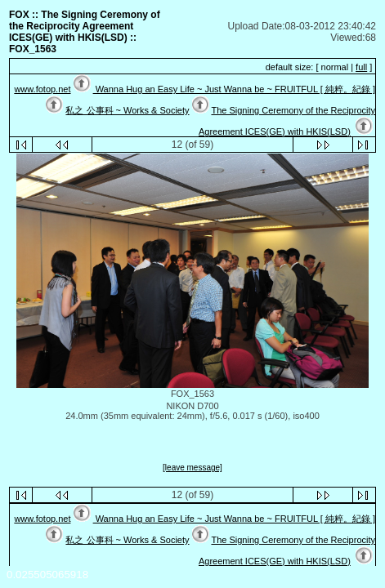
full (361, 67)
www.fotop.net (42, 89)
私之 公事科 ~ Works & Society (127, 110)
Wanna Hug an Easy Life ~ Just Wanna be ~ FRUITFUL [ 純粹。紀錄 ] (234, 89)
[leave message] (192, 468)
